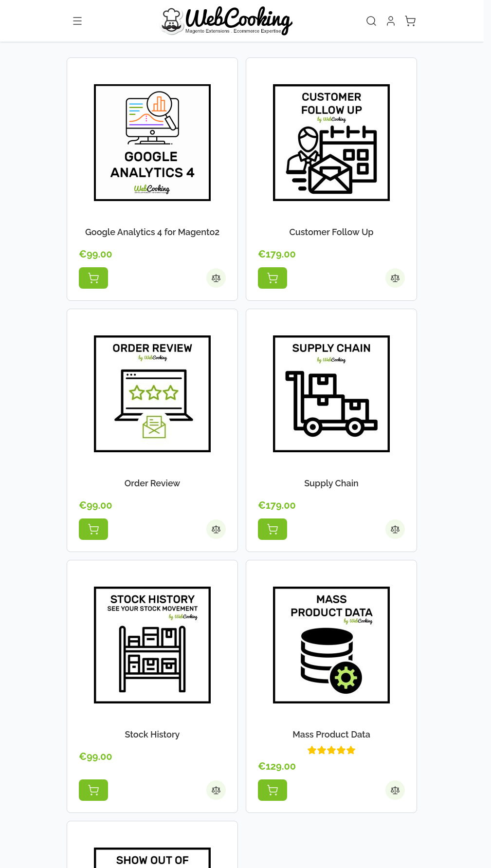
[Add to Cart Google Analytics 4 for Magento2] (93, 278)
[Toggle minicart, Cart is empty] (410, 21)
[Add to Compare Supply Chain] (395, 529)
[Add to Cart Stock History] (93, 790)
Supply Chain (331, 483)
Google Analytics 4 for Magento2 (152, 232)
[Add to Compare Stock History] (216, 790)
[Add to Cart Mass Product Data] (273, 790)
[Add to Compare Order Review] (216, 529)
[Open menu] (77, 21)
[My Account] (391, 21)
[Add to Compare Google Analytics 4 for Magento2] (216, 278)
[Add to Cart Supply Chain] (273, 529)
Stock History (153, 734)
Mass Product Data (331, 734)
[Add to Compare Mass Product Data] (395, 790)
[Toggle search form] (371, 21)
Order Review (153, 483)
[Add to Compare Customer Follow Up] (395, 278)
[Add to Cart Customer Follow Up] (273, 278)
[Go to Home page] (225, 21)
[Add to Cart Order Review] (93, 529)
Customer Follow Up (331, 232)
